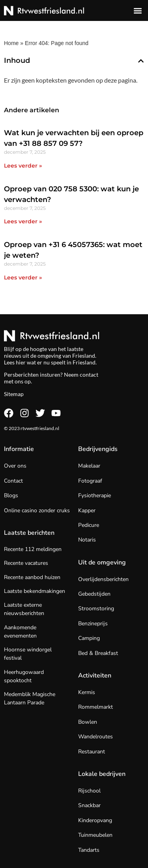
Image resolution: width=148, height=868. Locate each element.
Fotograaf (90, 481)
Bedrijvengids (98, 449)
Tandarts (89, 850)
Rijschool (89, 791)
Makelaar (89, 466)
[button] (138, 10)
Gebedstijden (94, 594)
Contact (13, 481)
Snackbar (89, 805)
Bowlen (88, 722)
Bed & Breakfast (98, 653)
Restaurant (92, 752)
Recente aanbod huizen (32, 577)
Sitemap (14, 394)
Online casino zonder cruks (37, 510)
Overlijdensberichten (103, 579)
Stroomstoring (96, 609)
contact (89, 375)
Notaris (87, 540)
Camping (89, 638)
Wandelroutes (96, 737)
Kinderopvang (95, 820)
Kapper (87, 510)
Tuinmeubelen (95, 835)
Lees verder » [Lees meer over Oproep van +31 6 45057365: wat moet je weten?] (23, 277)
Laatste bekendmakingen (35, 591)
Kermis (87, 692)
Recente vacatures (26, 563)
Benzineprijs (93, 624)
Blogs (11, 495)
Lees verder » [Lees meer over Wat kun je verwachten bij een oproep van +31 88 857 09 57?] (23, 166)
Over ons (15, 466)
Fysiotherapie (95, 495)
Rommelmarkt (96, 707)
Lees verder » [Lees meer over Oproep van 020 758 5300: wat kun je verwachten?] (23, 221)
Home (11, 43)
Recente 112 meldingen (33, 549)
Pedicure (89, 525)
